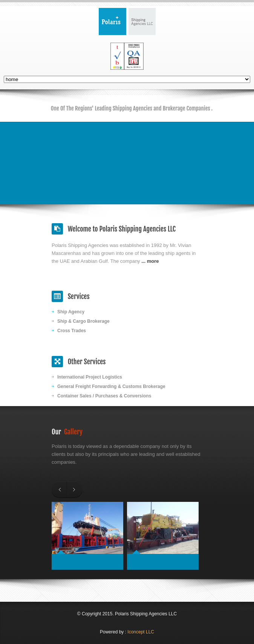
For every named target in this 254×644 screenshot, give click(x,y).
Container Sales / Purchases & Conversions (104, 396)
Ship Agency (71, 312)
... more (150, 261)
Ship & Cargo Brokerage (83, 321)
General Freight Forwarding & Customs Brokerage (111, 386)
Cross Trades (72, 331)
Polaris (127, 21)
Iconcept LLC (141, 632)
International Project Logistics (90, 377)
